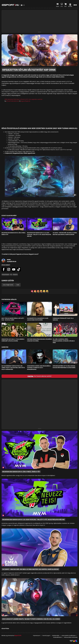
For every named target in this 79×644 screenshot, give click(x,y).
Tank (18, 285)
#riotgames (15, 275)
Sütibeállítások (57, 637)
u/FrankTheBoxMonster (13, 101)
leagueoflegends (25, 101)
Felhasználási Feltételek (71, 637)
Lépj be (30, 376)
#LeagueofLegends (6, 275)
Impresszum (37, 635)
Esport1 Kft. (18, 635)
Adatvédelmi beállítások (69, 635)
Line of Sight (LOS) (8, 285)
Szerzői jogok (46, 635)
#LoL (11, 275)
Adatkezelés (56, 635)
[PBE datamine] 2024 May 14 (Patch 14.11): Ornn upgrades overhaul (23, 99)
